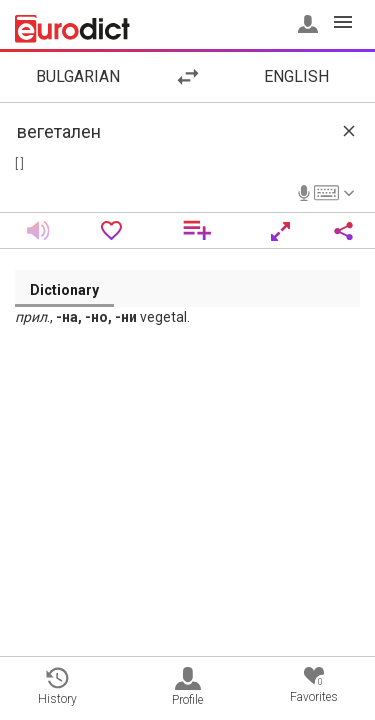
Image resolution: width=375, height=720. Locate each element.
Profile (187, 687)
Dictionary (64, 290)
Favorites (314, 685)
